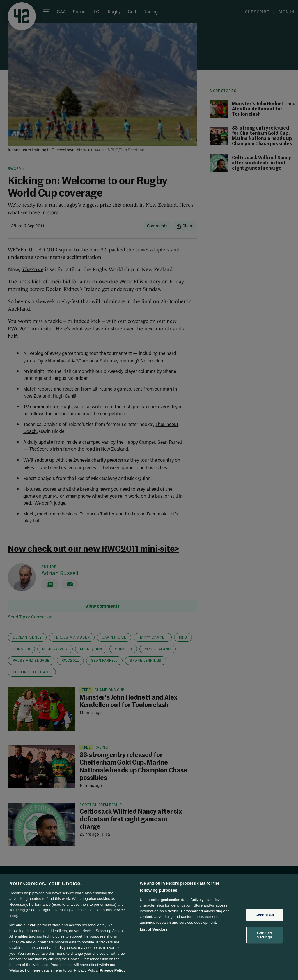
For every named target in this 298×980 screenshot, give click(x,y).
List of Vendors (154, 929)
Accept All (265, 915)
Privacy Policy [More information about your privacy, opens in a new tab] (113, 970)
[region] (149, 927)
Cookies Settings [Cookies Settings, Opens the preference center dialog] (265, 935)
